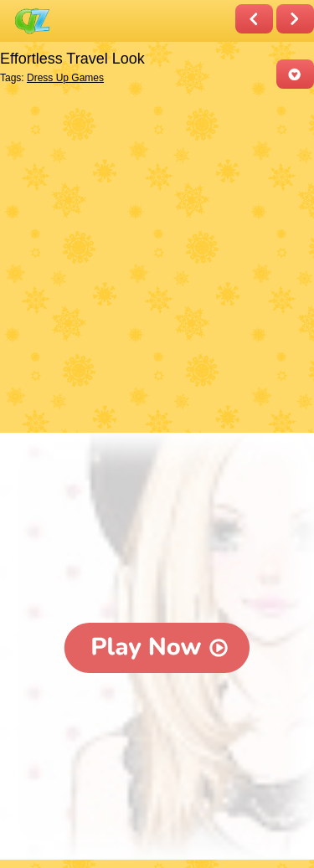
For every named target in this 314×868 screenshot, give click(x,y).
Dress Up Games (65, 78)
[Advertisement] (157, 262)
